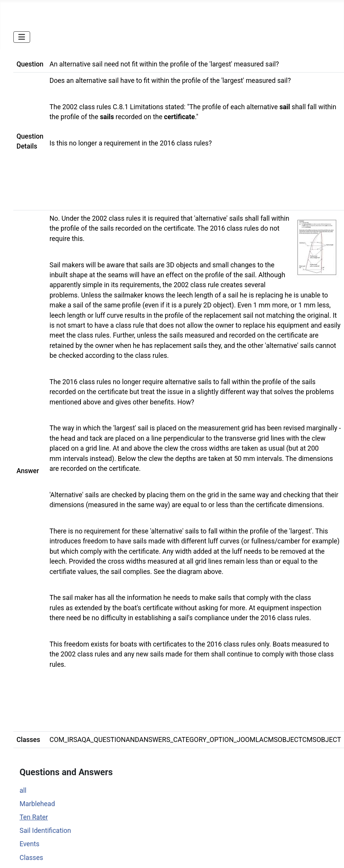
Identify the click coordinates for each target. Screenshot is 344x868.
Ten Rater (34, 817)
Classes (31, 858)
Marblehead (37, 804)
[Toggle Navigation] (22, 37)
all (23, 790)
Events (29, 844)
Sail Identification (45, 831)
